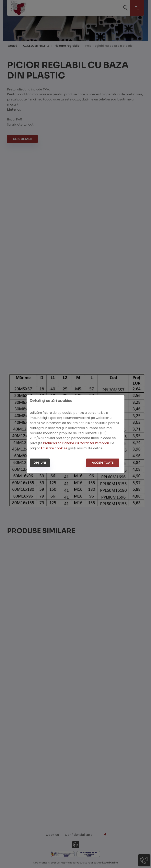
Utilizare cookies (54, 448)
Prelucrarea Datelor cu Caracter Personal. (76, 443)
